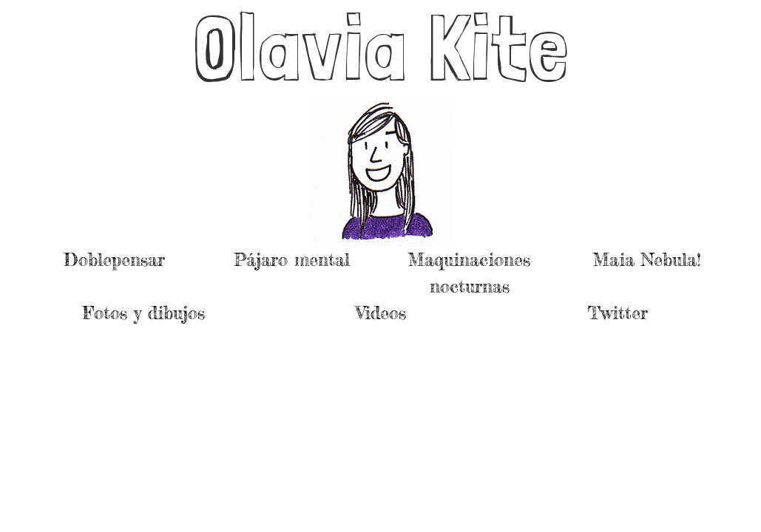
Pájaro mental (292, 260)
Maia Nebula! (647, 260)
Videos (381, 313)
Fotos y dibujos (144, 313)
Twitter (618, 313)
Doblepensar (114, 260)
